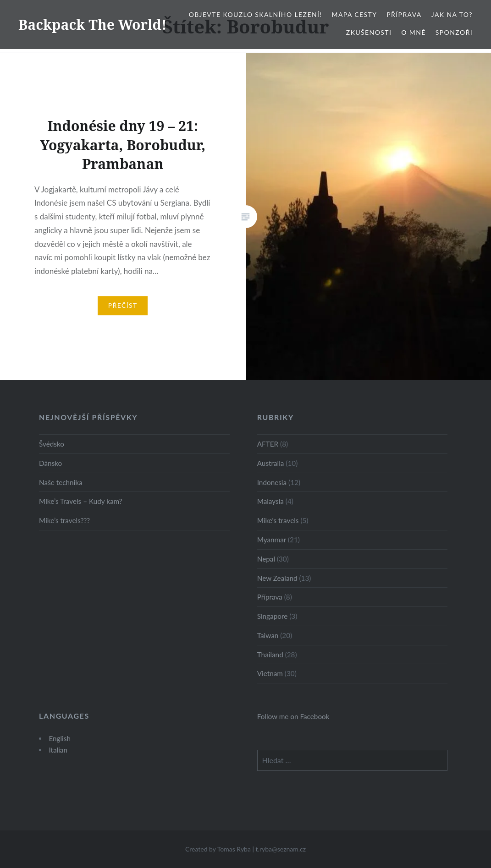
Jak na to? (452, 14)
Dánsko (50, 463)
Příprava (404, 14)
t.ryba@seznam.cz (281, 849)
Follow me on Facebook (293, 716)
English (60, 738)
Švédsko (52, 444)
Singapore (273, 616)
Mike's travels (278, 520)
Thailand (270, 655)
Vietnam (270, 673)
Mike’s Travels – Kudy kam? (81, 501)
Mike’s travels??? (64, 520)
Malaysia (270, 501)
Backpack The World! (93, 25)
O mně (414, 32)
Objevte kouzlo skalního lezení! (256, 14)
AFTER (268, 444)
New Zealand (277, 578)
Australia (271, 463)
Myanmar (272, 540)
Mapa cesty (355, 14)
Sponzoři (454, 32)
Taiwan (268, 635)
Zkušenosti (369, 32)
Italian (58, 750)
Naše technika (61, 482)
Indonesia (272, 482)
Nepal (266, 559)
